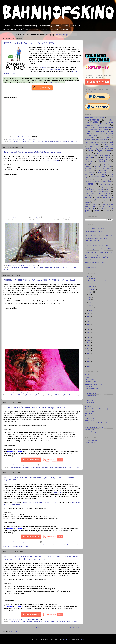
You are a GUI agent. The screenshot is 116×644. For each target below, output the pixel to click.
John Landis (98, 167)
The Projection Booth (91, 425)
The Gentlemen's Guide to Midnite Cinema (98, 423)
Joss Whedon (107, 169)
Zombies (88, 212)
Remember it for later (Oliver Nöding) (96, 409)
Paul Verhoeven (96, 182)
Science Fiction (58, 142)
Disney (107, 146)
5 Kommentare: (31, 393)
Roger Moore (106, 188)
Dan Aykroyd (48, 267)
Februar (91, 308)
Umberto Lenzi (105, 205)
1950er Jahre (89, 118)
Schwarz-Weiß (89, 192)
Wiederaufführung (91, 432)
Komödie (44, 142)
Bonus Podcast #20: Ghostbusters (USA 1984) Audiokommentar (33, 152)
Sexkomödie (89, 195)
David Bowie (22, 622)
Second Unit (89, 413)
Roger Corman (92, 188)
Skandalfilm (104, 195)
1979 (89, 367)
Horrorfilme (48, 395)
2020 (89, 324)
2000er (96, 122)
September (92, 289)
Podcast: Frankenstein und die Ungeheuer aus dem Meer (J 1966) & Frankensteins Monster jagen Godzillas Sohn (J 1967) (98, 257)
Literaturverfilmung (98, 176)
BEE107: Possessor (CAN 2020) (95, 228)
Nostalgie (107, 180)
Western (97, 210)
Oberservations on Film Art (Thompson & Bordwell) (98, 406)
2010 (89, 351)
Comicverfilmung (101, 139)
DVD (111, 139)
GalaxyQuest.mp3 (23, 137)
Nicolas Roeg (38, 622)
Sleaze (98, 197)
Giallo (97, 157)
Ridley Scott (52, 622)
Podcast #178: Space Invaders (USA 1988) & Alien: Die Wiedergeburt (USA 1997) (39, 280)
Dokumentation (89, 148)
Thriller (88, 203)
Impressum (54, 29)
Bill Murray (32, 267)
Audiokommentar (23, 267)
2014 (89, 340)
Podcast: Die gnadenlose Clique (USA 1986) (98, 249)
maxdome (67, 216)
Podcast (50, 142)
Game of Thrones (90, 156)
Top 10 (106, 203)
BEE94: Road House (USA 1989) (95, 262)
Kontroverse (49, 467)
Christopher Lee (90, 139)
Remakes (94, 186)
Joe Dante (105, 165)
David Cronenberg (91, 143)
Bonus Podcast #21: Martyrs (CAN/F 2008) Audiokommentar (98, 267)
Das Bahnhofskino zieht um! (94, 232)
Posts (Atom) (15, 631)
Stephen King (92, 199)
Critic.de (87, 377)
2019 (89, 327)
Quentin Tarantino (105, 184)
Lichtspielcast (89, 400)
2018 (89, 330)
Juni (90, 297)
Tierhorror (98, 203)
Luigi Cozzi (68, 544)
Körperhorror (89, 174)
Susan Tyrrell (89, 201)
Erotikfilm (91, 150)
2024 (89, 314)
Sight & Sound (89, 418)
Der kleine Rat (96, 145)
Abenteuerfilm (104, 124)
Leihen (62, 216)
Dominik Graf (99, 148)
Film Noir (110, 152)
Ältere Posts (75, 627)
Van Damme (106, 206)
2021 (89, 322)
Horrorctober (89, 161)
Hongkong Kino (102, 159)
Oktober (91, 287)
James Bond (58, 492)
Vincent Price (103, 208)
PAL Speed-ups (35, 218)
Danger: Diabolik (93, 141)
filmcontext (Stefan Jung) (93, 393)
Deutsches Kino (108, 144)
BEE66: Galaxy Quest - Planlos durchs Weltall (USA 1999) (29, 43)
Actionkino (21, 467)
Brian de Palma (105, 137)
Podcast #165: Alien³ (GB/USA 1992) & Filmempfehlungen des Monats (35, 407)
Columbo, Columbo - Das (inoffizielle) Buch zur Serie (20, 29)
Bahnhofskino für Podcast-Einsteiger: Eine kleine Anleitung (33, 26)
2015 (89, 338)
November (92, 284)
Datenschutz (66, 29)
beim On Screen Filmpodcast (52, 69)
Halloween (88, 159)
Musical (98, 180)
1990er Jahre (21, 395)
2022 (89, 319)
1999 (10, 142)
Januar (91, 310)
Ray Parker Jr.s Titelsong (51, 160)
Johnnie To (97, 169)
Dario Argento (106, 141)
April (90, 302)
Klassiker (88, 170)
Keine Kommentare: (32, 542)
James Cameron (48, 544)
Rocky (111, 186)
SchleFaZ (109, 190)
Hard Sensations (90, 398)
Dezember (92, 278)
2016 (89, 335)
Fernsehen (88, 152)
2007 (89, 359)
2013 (89, 343)
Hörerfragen (88, 163)
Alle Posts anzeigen (62, 35)
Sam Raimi (101, 190)
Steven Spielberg (105, 199)
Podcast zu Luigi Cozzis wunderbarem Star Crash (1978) (40, 502)
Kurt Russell (108, 172)
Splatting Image (90, 420)
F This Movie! (89, 391)
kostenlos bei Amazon (14, 218)
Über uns (44, 29)
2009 (89, 353)
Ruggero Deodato (90, 190)
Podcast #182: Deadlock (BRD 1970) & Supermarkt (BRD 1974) (97, 239)
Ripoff (5, 546)
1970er (11, 622)
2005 (89, 364)
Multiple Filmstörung (91, 403)
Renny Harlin (104, 186)
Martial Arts (105, 178)
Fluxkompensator (90, 396)
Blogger (82, 639)
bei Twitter (43, 67)
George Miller (89, 158)
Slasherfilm (88, 197)
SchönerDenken (90, 411)
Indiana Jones (98, 163)
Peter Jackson (107, 182)
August (91, 292)
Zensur (107, 210)
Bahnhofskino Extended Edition (31, 142)
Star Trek (78, 142)
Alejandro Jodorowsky (104, 126)
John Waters (107, 167)
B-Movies (33, 395)
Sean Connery (89, 194)
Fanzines (109, 150)
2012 (89, 345)
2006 (89, 361)
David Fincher (40, 467)
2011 (89, 348)
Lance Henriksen (59, 544)
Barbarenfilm (99, 133)
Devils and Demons (91, 382)
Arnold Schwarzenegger (105, 128)
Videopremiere (90, 208)
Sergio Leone (108, 194)
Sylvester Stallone (103, 201)
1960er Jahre (100, 118)
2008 (89, 356)
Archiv (57, 26)
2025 (89, 276)
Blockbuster (40, 267)
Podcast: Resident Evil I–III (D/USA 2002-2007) (99, 235)
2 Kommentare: (31, 139)
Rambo (87, 186)
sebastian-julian (66, 639)
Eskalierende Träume (91, 389)
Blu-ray (50, 216)
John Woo (88, 169)
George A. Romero (104, 156)
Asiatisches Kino (92, 130)
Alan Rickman (17, 142)
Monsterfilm (89, 180)
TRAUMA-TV (75, 26)
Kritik (99, 172)
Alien (28, 395)
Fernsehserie (99, 152)
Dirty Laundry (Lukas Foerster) (94, 384)
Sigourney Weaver (69, 142)
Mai (90, 300)
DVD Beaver (89, 386)
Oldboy (87, 182)
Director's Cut (94, 146)
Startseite (7, 26)
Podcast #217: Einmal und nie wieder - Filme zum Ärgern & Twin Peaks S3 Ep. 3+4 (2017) (99, 244)
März (90, 305)
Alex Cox (88, 128)
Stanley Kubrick (108, 197)
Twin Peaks (94, 205)
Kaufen (59, 216)
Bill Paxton (32, 544)
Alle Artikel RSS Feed (91, 440)
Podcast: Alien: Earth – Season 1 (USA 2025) (98, 252)
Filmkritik (91, 154)
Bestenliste (109, 133)
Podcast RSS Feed (91, 442)
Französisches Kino (103, 154)
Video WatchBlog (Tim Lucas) (94, 427)
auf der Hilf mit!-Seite (57, 82)
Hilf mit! (65, 26)
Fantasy (55, 267)
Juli (90, 294)
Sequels (76, 395)
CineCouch (88, 375)
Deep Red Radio (90, 379)
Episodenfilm (109, 148)
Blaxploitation (106, 135)
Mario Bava (94, 178)
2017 (89, 332)
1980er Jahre (13, 267)
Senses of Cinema (91, 416)
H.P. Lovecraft (106, 158)
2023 (89, 316)
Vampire (95, 206)
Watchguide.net (90, 430)
